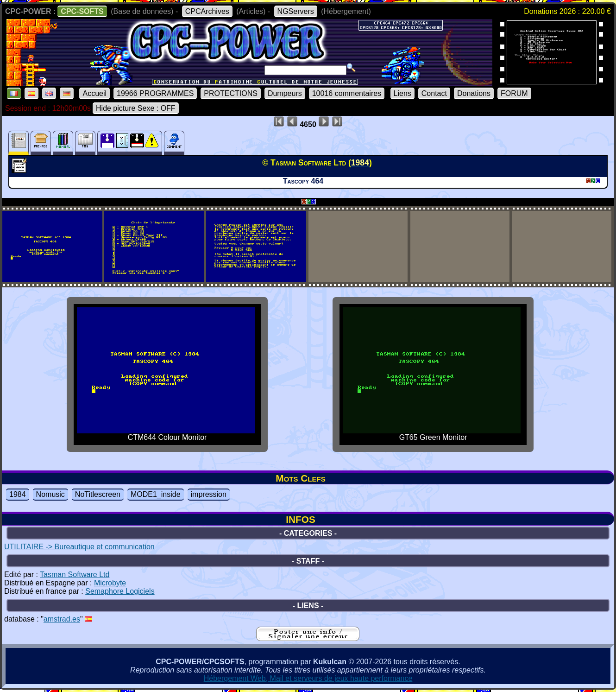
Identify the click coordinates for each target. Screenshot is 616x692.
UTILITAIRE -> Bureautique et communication (79, 547)
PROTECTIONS (231, 93)
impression (209, 494)
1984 (18, 494)
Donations (474, 93)
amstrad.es (62, 619)
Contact (434, 93)
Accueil (94, 93)
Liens (402, 93)
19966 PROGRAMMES (155, 93)
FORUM (514, 93)
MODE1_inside (156, 494)
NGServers (296, 11)
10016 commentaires (347, 93)
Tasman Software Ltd (75, 575)
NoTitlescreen (98, 494)
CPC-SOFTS (82, 11)
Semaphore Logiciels (120, 591)
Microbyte (110, 583)
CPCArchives (207, 11)
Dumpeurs (285, 93)
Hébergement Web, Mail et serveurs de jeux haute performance (308, 678)
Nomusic (50, 494)
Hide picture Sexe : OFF (136, 108)
